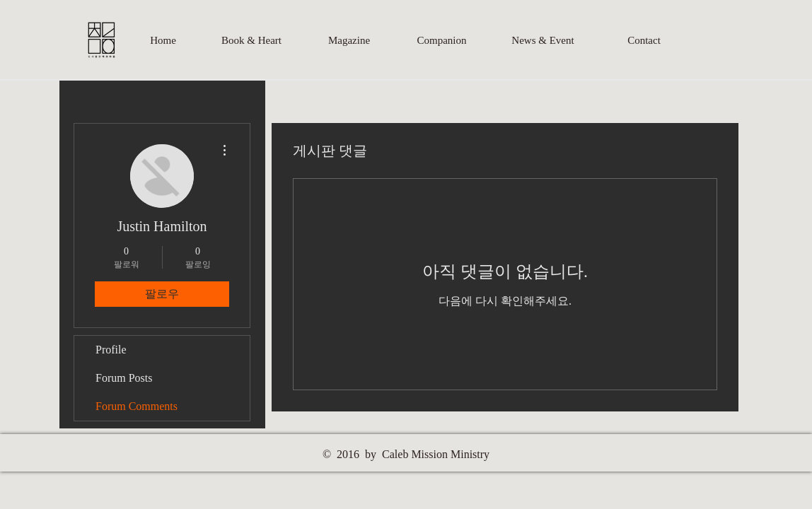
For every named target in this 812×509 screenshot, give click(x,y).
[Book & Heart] (251, 40)
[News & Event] (543, 40)
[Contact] (644, 40)
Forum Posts (124, 378)
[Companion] (442, 40)
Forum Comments (137, 406)
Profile (111, 350)
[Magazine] (349, 40)
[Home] (163, 40)
